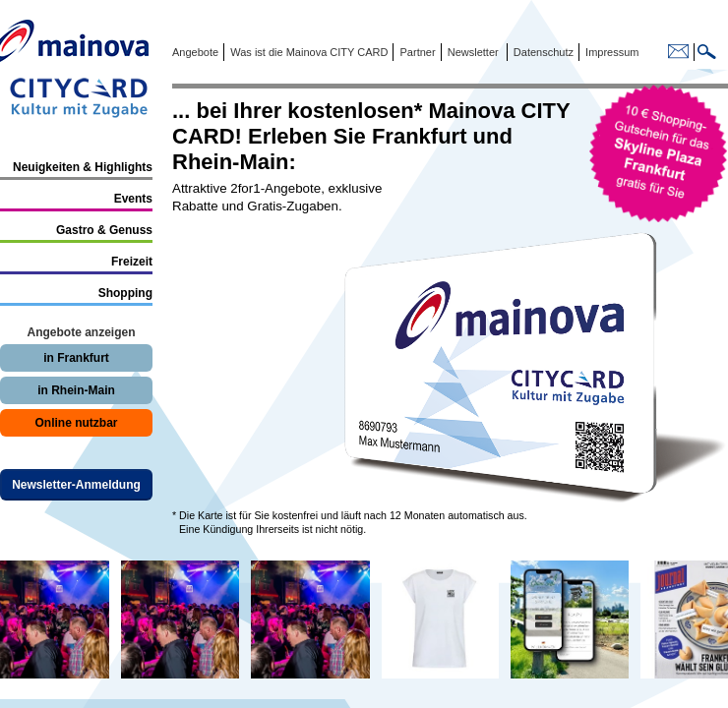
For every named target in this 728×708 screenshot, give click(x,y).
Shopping (125, 293)
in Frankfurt (76, 358)
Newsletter (473, 52)
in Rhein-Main (76, 390)
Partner (416, 52)
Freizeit (132, 262)
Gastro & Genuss (104, 230)
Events (133, 199)
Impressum (610, 52)
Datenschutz (541, 52)
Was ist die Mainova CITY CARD (307, 52)
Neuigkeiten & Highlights (83, 167)
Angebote (195, 52)
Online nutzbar (77, 423)
